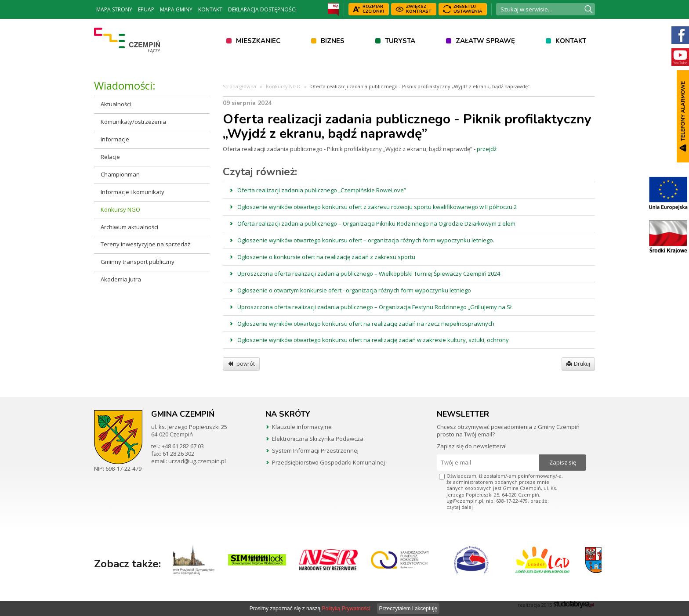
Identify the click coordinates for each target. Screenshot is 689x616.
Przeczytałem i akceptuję (408, 609)
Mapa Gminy (176, 9)
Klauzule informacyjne (302, 427)
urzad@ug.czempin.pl (197, 461)
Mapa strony (114, 9)
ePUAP (146, 9)
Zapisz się (563, 462)
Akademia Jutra (121, 279)
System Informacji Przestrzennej (315, 450)
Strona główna (239, 86)
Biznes (333, 41)
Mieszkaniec (258, 41)
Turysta (400, 41)
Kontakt (210, 9)
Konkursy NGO (120, 209)
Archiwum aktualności (129, 227)
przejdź (487, 149)
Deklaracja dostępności (262, 9)
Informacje (115, 139)
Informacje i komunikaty (132, 192)
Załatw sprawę (485, 41)
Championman (120, 174)
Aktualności (116, 104)
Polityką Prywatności (346, 609)
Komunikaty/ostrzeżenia (133, 122)
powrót (241, 364)
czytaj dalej (460, 507)
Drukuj (578, 364)
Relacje (110, 157)
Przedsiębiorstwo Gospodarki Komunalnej (328, 462)
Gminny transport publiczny (138, 262)
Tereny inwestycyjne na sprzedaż (145, 244)
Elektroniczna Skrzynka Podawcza (318, 439)
